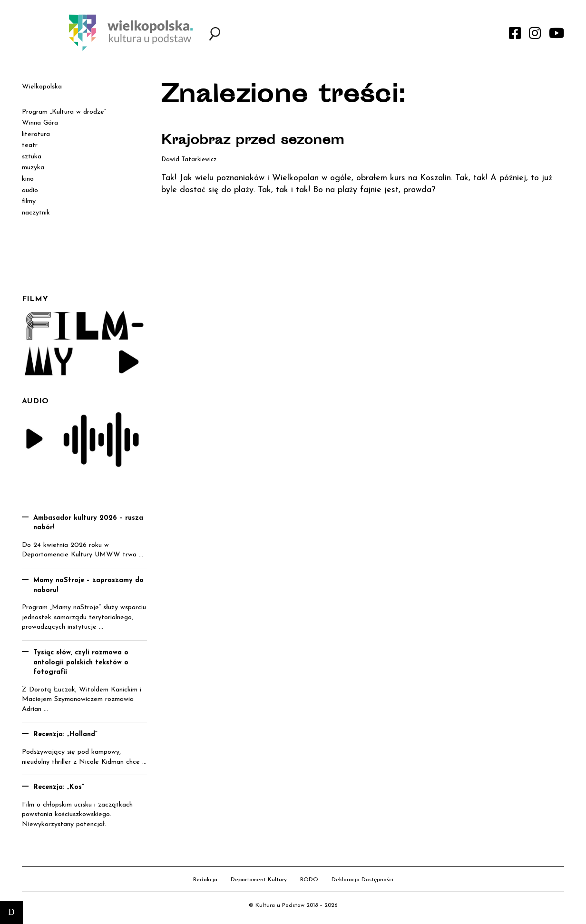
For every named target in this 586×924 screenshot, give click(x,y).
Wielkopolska (42, 87)
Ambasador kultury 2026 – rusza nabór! (88, 523)
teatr (30, 145)
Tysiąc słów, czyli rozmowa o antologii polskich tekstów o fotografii (81, 662)
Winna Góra (40, 123)
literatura (36, 134)
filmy (29, 201)
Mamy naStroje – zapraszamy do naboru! (88, 585)
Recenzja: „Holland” (65, 734)
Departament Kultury (259, 880)
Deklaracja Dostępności (362, 880)
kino (28, 179)
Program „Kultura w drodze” (64, 112)
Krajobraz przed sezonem (255, 141)
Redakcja (205, 880)
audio (30, 190)
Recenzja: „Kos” (59, 787)
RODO (309, 880)
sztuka (32, 157)
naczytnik (36, 213)
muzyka (33, 168)
